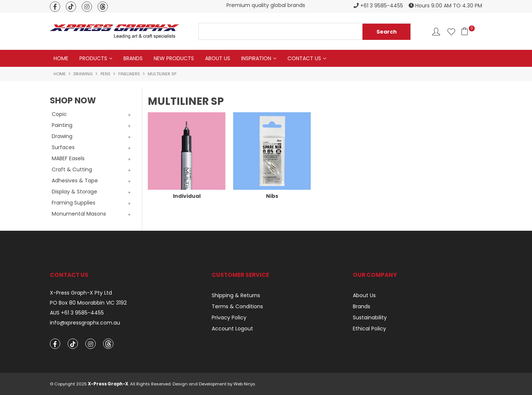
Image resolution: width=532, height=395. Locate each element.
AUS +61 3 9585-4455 (77, 313)
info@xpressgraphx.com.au (85, 323)
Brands (133, 58)
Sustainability (370, 317)
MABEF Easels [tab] (68, 158)
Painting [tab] (62, 125)
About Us (218, 58)
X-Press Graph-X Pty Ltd (81, 293)
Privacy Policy (229, 317)
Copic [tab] (59, 114)
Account (436, 32)
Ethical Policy (369, 329)
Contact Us (304, 58)
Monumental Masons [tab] (79, 214)
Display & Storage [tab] (74, 192)
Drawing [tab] (62, 136)
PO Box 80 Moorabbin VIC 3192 (88, 303)
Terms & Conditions (237, 306)
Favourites (451, 32)
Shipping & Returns (236, 295)
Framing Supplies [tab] (74, 203)
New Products (174, 58)
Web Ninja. (245, 384)
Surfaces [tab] (63, 147)
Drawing (83, 74)
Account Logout (232, 329)
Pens (105, 74)
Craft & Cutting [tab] (72, 169)
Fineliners (129, 74)
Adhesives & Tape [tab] (75, 181)
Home (61, 58)
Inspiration (256, 58)
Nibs (272, 196)
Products (93, 58)
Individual (187, 196)
